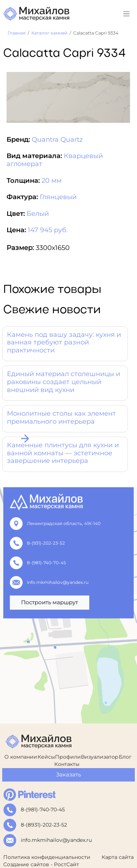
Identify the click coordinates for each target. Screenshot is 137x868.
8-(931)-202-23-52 (44, 543)
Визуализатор (100, 757)
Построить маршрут (50, 602)
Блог (125, 757)
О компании (21, 757)
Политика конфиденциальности (47, 857)
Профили (68, 757)
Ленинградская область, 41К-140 (62, 523)
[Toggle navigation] (127, 14)
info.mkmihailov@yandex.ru (56, 582)
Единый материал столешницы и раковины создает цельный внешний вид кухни (64, 382)
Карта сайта (118, 857)
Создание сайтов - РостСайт (41, 864)
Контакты (67, 764)
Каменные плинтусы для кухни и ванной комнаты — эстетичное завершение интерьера (63, 453)
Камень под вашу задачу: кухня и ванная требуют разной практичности (64, 342)
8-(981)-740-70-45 (44, 563)
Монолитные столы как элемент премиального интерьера (61, 417)
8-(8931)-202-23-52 (44, 825)
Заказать (68, 774)
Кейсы (46, 757)
